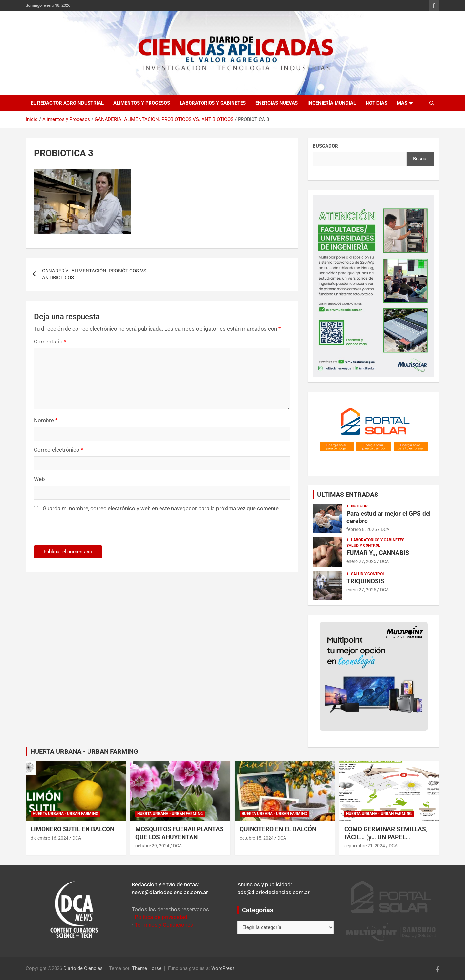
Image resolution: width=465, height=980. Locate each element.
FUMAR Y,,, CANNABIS (378, 553)
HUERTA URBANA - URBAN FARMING (84, 751)
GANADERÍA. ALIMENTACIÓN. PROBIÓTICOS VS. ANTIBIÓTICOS (95, 274)
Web (39, 479)
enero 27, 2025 (361, 561)
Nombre (46, 420)
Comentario (50, 342)
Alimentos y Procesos (142, 103)
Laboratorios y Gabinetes (213, 103)
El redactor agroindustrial (67, 103)
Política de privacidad (161, 917)
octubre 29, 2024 (152, 846)
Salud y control (363, 546)
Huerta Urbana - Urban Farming (65, 814)
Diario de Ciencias (83, 968)
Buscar (420, 159)
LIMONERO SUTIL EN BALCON (72, 829)
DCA (385, 529)
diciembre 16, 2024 (50, 838)
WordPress (223, 968)
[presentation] (78, 531)
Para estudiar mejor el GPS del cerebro (389, 517)
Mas (402, 103)
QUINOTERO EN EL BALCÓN (278, 829)
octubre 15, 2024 (257, 838)
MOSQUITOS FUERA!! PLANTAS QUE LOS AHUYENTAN (180, 833)
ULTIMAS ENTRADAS (348, 495)
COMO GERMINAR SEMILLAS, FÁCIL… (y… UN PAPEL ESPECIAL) (386, 837)
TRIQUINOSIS (366, 581)
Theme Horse (147, 968)
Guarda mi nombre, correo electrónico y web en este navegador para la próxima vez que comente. (161, 508)
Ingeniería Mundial (332, 103)
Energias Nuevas (277, 103)
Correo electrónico (58, 450)
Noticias (376, 103)
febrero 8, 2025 (362, 529)
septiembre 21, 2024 (365, 846)
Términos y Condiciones (164, 925)
